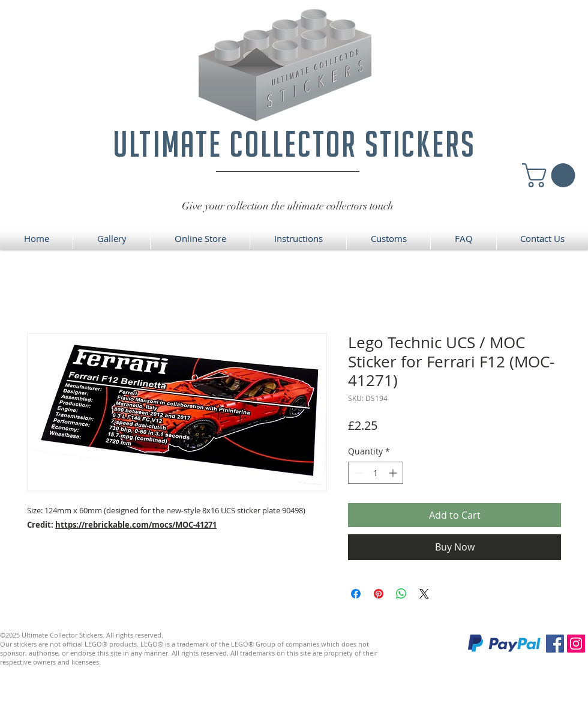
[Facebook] (555, 644)
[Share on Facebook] (356, 594)
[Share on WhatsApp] (401, 594)
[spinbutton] (376, 473)
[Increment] (394, 473)
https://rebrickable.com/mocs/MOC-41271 (136, 525)
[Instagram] (576, 644)
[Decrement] (357, 473)
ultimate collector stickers (294, 144)
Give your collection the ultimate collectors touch (288, 206)
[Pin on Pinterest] (379, 594)
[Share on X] (424, 594)
